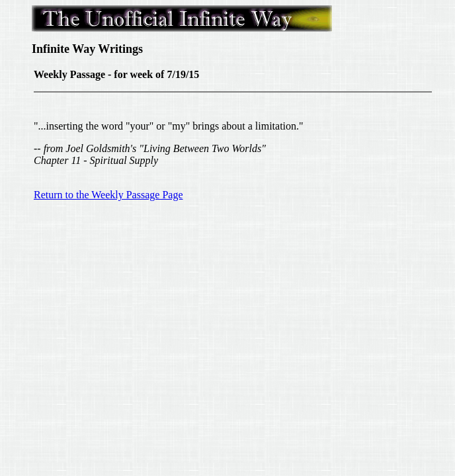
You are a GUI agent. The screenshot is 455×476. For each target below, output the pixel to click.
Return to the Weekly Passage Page (108, 195)
